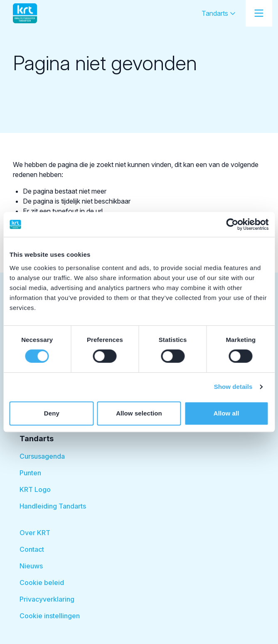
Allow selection (139, 413)
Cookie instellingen (50, 616)
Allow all (226, 413)
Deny (52, 413)
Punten (30, 473)
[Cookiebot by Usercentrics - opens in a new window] (232, 224)
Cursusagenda (42, 456)
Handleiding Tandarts (53, 506)
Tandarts (219, 13)
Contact (32, 549)
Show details (233, 387)
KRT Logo (35, 489)
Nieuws (31, 566)
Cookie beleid (42, 583)
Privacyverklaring (47, 599)
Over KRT (35, 533)
